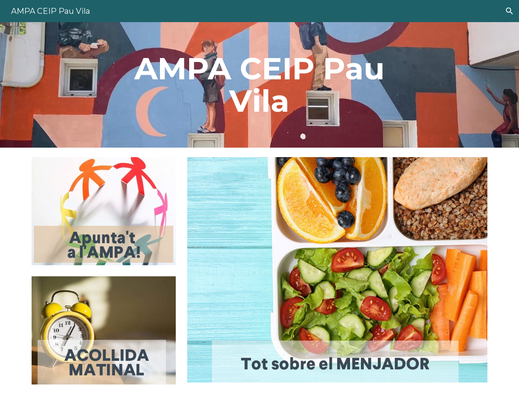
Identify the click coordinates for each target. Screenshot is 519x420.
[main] (259, 85)
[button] (510, 11)
